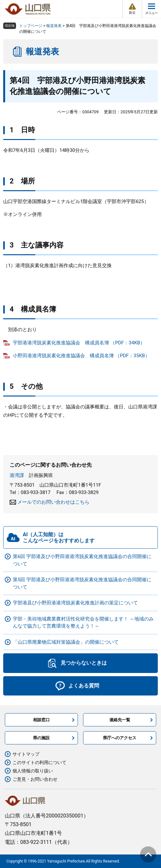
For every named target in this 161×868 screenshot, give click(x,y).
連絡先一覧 (120, 720)
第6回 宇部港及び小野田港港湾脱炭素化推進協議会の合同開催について (82, 560)
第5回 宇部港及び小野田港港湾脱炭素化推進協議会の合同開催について (82, 583)
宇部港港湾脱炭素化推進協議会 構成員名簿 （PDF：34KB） (79, 343)
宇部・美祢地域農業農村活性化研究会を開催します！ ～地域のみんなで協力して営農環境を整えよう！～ (83, 623)
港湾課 (17, 475)
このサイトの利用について (39, 762)
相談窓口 (41, 720)
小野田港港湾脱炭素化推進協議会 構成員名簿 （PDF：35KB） (81, 356)
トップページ (31, 26)
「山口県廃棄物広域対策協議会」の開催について (66, 642)
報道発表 (54, 26)
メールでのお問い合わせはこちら (53, 502)
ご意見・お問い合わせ (35, 779)
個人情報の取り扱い (33, 771)
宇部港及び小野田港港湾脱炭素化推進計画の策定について (75, 603)
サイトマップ (26, 754)
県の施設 (41, 738)
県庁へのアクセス (120, 738)
